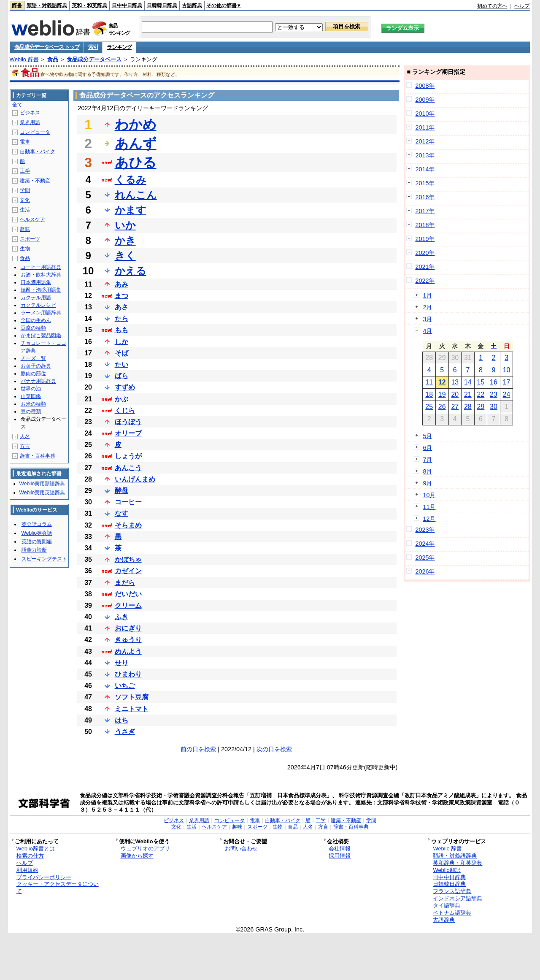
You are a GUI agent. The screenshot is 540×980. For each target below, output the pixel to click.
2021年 (425, 267)
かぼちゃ (128, 559)
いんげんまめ (135, 479)
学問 (25, 190)
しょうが (128, 456)
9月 (427, 483)
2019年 (425, 239)
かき (125, 240)
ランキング (119, 47)
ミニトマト (132, 709)
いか (125, 225)
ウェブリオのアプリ (145, 849)
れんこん (136, 195)
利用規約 (27, 870)
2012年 (425, 141)
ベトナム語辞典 (452, 913)
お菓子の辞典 (36, 366)
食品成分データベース (94, 59)
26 (442, 407)
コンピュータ (35, 132)
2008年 (425, 86)
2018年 (425, 225)
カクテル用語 (36, 298)
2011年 (425, 127)
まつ (121, 296)
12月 (429, 519)
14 (468, 382)
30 (494, 407)
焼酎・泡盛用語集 (41, 290)
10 (507, 370)
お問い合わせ (241, 849)
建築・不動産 (35, 181)
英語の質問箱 (37, 541)
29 (481, 407)
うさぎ (125, 732)
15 (481, 382)
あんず (136, 143)
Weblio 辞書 (24, 59)
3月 (427, 319)
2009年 (425, 100)
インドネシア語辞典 (458, 898)
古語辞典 (192, 5)
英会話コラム (37, 524)
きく (125, 256)
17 (507, 382)
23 (494, 394)
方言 (25, 446)
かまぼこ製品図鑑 (41, 336)
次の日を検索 (274, 749)
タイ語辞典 (447, 906)
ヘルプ (522, 6)
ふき (121, 617)
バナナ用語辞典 (38, 381)
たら (121, 318)
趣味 (25, 229)
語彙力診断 (34, 550)
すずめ (125, 387)
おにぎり (128, 628)
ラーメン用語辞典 (41, 313)
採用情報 (340, 856)
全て (17, 105)
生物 (25, 249)
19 (442, 394)
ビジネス (30, 113)
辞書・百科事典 (38, 456)
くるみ (131, 180)
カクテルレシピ (38, 305)
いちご (125, 686)
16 (494, 382)
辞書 (17, 5)
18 (429, 394)
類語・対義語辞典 (47, 5)
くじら (125, 410)
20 (455, 394)
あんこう (128, 468)
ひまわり (128, 674)
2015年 (425, 183)
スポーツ (30, 239)
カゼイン (128, 571)
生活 (25, 210)
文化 (25, 200)
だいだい (128, 594)
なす (121, 513)
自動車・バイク (38, 152)
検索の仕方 (30, 856)
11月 (429, 507)
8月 (427, 471)
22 (481, 394)
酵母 (121, 491)
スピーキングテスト (44, 559)
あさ (121, 307)
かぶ (121, 399)
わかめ (136, 125)
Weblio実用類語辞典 (42, 484)
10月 (429, 495)
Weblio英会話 (37, 533)
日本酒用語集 (36, 282)
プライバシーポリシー (44, 877)
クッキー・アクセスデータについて (58, 888)
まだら (125, 583)
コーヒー (128, 502)
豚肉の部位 (33, 374)
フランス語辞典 (452, 891)
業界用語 (30, 122)
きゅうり (128, 640)
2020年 (425, 253)
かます (131, 210)
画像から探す (137, 856)
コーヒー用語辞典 (41, 267)
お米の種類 (33, 404)
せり (121, 663)
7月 (427, 460)
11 (429, 382)
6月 (427, 448)
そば (121, 353)
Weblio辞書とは (36, 849)
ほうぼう (128, 422)
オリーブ (128, 433)
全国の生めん (36, 320)
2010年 (425, 114)
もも (121, 330)
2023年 (425, 530)
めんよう (128, 651)
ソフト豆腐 (132, 697)
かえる (131, 271)
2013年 (425, 155)
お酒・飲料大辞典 (41, 275)
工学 (25, 171)
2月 (427, 307)
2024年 (425, 544)
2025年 (425, 558)
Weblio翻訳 (447, 870)
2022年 (425, 281)
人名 (25, 436)
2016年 (425, 197)
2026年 (425, 571)
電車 (25, 142)
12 (442, 382)
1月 (427, 295)
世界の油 (31, 389)
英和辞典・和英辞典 (458, 863)
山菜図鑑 (31, 396)
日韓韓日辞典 (162, 5)
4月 (427, 331)
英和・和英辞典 (89, 5)
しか (121, 342)
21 (468, 394)
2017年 (425, 211)
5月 (427, 436)
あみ (121, 284)
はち (121, 720)
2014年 (425, 169)
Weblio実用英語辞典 (42, 493)
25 (429, 407)
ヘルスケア (32, 219)
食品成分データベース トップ (47, 47)
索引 (93, 47)
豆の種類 (31, 411)
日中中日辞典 (127, 5)
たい (121, 364)
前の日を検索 (198, 749)
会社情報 (340, 849)
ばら (121, 376)
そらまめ (128, 525)
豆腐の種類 (33, 328)
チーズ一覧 (33, 358)
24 (507, 394)
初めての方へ (492, 6)
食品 (53, 59)
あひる (136, 162)
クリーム (128, 605)
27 (455, 407)
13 (455, 382)
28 (468, 407)
